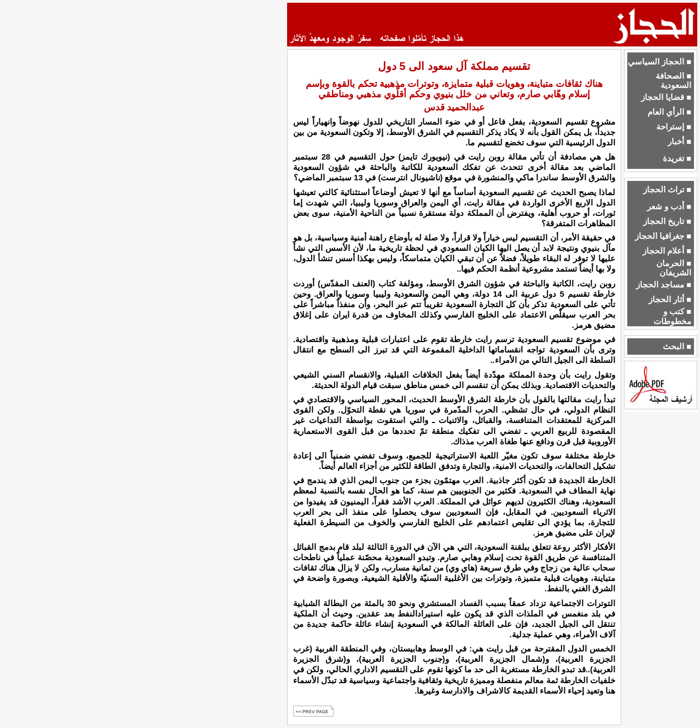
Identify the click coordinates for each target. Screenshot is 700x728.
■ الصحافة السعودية (673, 81)
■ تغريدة (677, 158)
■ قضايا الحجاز (666, 97)
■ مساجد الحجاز (664, 285)
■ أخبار (679, 142)
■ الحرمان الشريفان (674, 268)
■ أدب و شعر (669, 207)
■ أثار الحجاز (670, 300)
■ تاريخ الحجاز (667, 221)
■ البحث (677, 347)
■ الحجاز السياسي (660, 62)
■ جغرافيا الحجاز (663, 236)
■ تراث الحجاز (667, 190)
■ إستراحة (674, 127)
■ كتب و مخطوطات (672, 316)
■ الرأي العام (669, 112)
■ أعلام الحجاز (667, 251)
